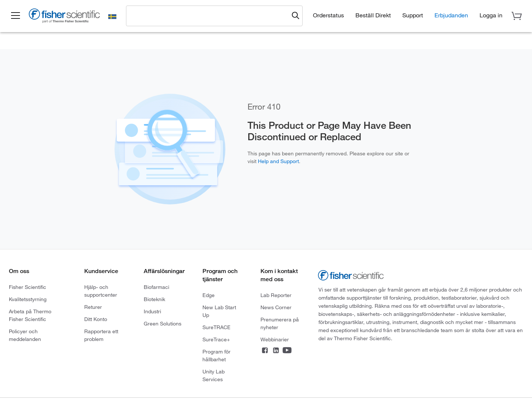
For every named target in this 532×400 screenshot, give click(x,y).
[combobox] (209, 15)
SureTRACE (216, 327)
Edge (209, 295)
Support (413, 15)
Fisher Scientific (28, 287)
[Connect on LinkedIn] (276, 351)
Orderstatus (328, 15)
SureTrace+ (216, 339)
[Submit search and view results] (296, 16)
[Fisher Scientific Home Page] (65, 17)
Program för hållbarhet (216, 356)
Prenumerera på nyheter (280, 323)
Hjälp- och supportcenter (101, 291)
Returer (93, 307)
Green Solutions (163, 324)
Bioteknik (154, 299)
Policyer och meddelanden (25, 335)
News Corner (276, 307)
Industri (152, 311)
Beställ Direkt (373, 15)
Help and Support (278, 161)
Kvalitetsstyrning (28, 299)
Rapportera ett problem (101, 335)
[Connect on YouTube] (287, 351)
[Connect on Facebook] (265, 351)
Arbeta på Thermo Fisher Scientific (30, 315)
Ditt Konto (96, 319)
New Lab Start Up (219, 311)
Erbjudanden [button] (451, 15)
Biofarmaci (156, 287)
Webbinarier (275, 339)
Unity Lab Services (214, 375)
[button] (16, 16)
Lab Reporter (276, 295)
